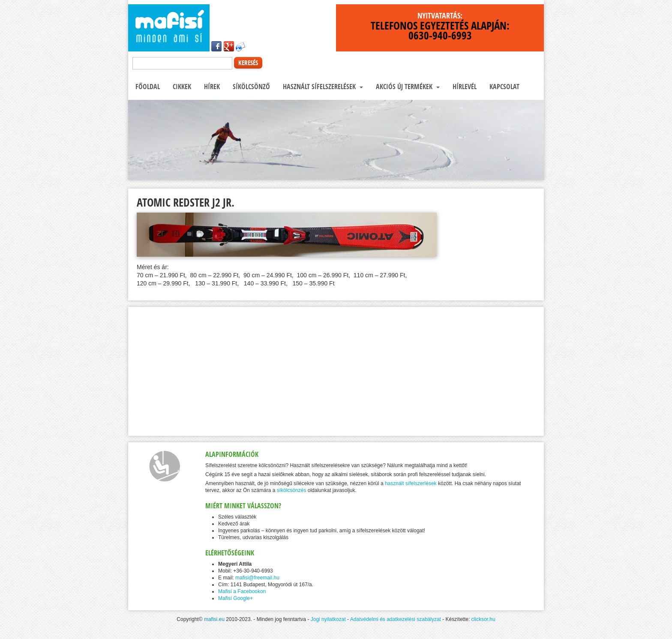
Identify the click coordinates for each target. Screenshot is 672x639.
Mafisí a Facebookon (242, 591)
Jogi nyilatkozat (328, 619)
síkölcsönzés (292, 490)
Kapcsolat (504, 87)
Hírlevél (464, 87)
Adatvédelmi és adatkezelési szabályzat (396, 619)
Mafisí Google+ (235, 598)
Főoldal (147, 87)
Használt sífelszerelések (322, 87)
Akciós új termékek (407, 87)
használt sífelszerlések (411, 483)
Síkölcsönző (250, 87)
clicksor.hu (483, 619)
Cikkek (181, 87)
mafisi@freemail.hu (257, 578)
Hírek (211, 87)
